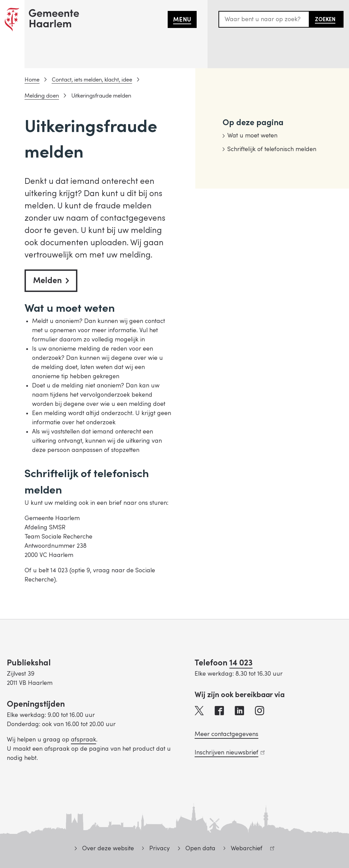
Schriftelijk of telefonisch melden (272, 149)
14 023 (241, 663)
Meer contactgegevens (226, 734)
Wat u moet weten (252, 136)
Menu (182, 20)
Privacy (160, 848)
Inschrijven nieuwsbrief (230, 753)
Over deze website (108, 848)
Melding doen (42, 96)
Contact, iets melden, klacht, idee (92, 80)
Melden (51, 281)
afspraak (84, 740)
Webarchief (249, 849)
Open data (200, 848)
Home (32, 80)
